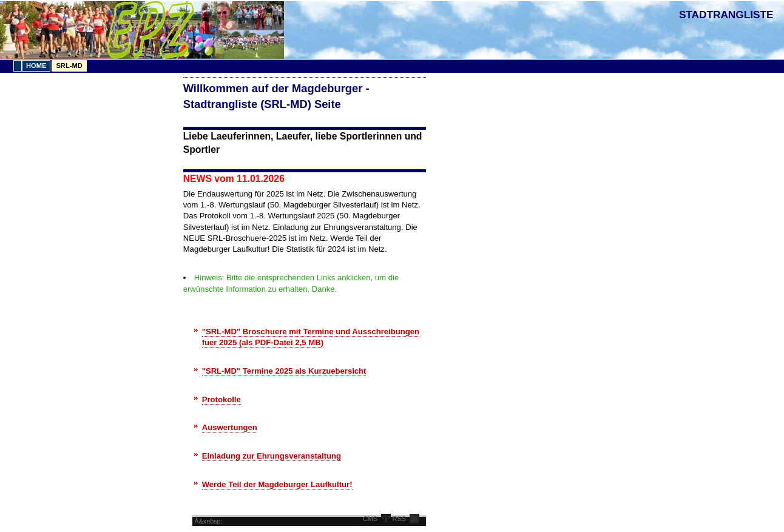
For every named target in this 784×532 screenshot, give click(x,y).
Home (36, 66)
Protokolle (221, 399)
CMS (370, 519)
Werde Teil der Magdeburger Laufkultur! (277, 484)
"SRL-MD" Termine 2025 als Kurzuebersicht (284, 371)
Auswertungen (230, 427)
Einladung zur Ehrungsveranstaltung (272, 456)
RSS (399, 519)
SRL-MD (69, 66)
